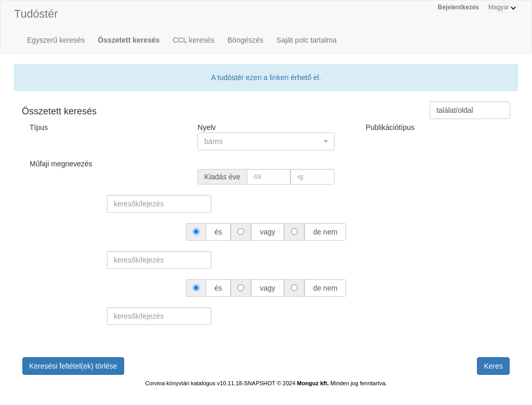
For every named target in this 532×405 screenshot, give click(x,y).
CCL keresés (193, 40)
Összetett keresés (129, 40)
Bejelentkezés (458, 7)
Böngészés (245, 40)
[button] (266, 141)
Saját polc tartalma (307, 40)
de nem (325, 232)
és (218, 232)
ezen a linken (267, 77)
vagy (267, 232)
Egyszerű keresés (56, 40)
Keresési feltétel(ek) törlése (73, 366)
